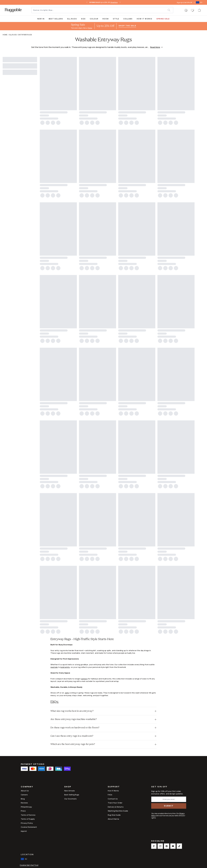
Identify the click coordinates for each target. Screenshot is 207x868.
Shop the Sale (127, 26)
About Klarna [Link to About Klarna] (113, 819)
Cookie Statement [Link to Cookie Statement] (29, 827)
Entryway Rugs (25, 35)
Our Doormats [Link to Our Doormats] (70, 799)
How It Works (144, 19)
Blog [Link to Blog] (23, 799)
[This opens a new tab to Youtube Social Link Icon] (173, 846)
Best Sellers (56, 19)
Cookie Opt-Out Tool (29, 865)
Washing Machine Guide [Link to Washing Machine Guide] (118, 811)
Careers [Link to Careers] (24, 795)
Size (83, 19)
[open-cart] (199, 10)
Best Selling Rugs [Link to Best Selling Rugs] (72, 795)
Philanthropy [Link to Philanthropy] (26, 807)
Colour (94, 19)
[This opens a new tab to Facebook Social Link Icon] (154, 846)
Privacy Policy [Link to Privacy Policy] (27, 823)
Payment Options (33, 764)
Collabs (128, 19)
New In (41, 19)
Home (5, 35)
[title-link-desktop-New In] (41, 19)
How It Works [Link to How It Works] (113, 791)
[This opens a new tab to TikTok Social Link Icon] (179, 846)
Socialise (158, 841)
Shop (68, 787)
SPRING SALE (163, 19)
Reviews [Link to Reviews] (24, 803)
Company (27, 787)
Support (114, 787)
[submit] (170, 10)
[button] (186, 10)
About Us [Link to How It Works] (25, 791)
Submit (169, 806)
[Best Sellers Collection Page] (56, 19)
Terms (90, 28)
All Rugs (72, 19)
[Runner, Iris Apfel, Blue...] (100, 10)
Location (27, 854)
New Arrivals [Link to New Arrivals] (70, 791)
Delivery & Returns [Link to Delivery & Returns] (116, 807)
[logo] (13, 10)
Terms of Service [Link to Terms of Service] (28, 815)
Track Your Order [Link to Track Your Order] (115, 803)
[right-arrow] (120, 2)
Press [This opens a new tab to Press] (23, 811)
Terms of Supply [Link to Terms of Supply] (28, 819)
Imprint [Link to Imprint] (24, 831)
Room (106, 19)
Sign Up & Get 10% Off (184, 2)
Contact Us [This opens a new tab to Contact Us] (113, 799)
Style (116, 19)
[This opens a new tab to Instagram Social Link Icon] (160, 846)
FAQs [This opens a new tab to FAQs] (110, 795)
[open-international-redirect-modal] (199, 2)
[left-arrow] (87, 2)
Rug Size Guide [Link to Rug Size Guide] (114, 815)
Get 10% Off (159, 787)
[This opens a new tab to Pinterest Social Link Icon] (167, 846)
